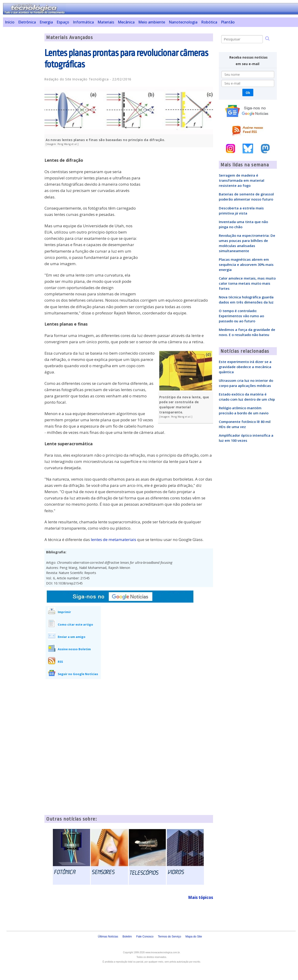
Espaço (63, 22)
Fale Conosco (145, 937)
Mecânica (126, 22)
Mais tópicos (201, 897)
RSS (60, 662)
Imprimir (64, 612)
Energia (46, 22)
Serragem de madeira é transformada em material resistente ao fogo (242, 180)
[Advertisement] (22, 103)
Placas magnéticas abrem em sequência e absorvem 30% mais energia (246, 264)
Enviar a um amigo (72, 637)
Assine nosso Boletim (74, 649)
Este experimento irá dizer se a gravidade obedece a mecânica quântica (245, 367)
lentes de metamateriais (113, 539)
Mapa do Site (194, 937)
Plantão (228, 22)
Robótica (209, 22)
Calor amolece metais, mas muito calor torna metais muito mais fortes (247, 283)
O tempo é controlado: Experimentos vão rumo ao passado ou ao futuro (241, 316)
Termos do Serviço (169, 937)
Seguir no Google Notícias (78, 674)
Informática (83, 22)
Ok (248, 93)
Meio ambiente (152, 22)
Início (10, 22)
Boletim (127, 937)
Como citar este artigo (75, 624)
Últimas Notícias (108, 937)
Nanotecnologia (183, 22)
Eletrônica (27, 22)
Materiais (106, 22)
